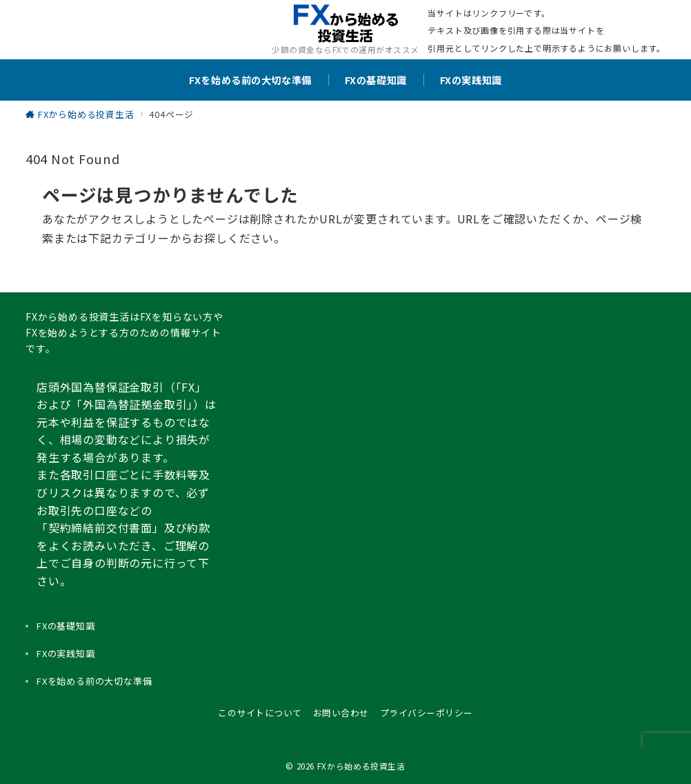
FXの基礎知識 (66, 626)
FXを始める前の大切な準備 (94, 681)
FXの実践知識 (66, 653)
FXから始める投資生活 (361, 766)
